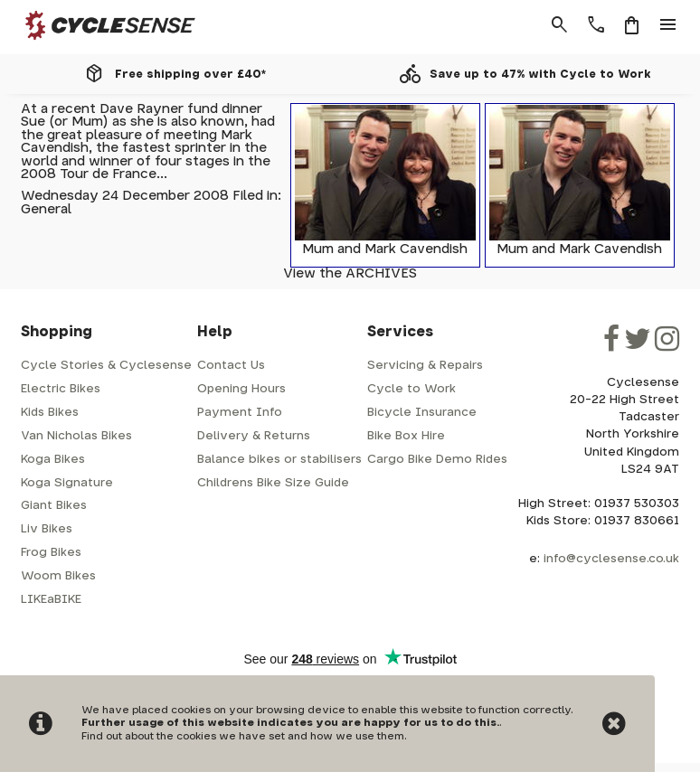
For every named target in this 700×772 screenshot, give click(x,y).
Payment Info (240, 413)
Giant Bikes (54, 506)
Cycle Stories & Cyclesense (106, 366)
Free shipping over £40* (190, 74)
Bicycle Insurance (422, 413)
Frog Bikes (51, 553)
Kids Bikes (50, 413)
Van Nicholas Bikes (76, 436)
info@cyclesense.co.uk (611, 559)
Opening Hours (241, 389)
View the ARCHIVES (350, 273)
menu (668, 25)
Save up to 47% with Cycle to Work (540, 74)
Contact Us (231, 366)
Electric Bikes (61, 389)
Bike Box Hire (406, 436)
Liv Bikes (47, 529)
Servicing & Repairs (425, 366)
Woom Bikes (58, 576)
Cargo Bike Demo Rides (437, 460)
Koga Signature (67, 483)
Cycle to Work (411, 389)
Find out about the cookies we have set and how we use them (243, 736)
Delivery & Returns (254, 436)
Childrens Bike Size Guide (273, 483)
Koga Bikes (53, 460)
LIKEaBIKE (51, 600)
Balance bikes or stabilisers (279, 460)
